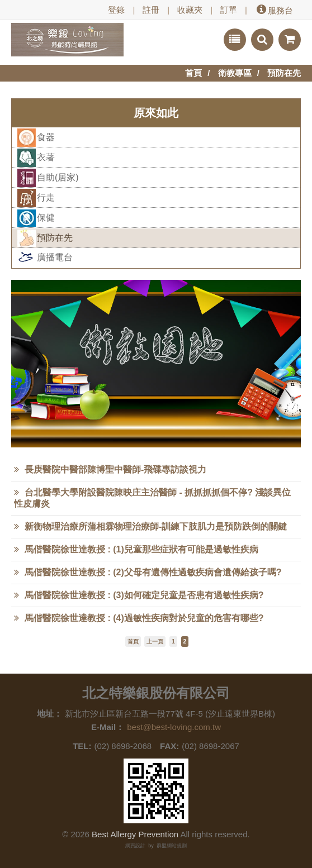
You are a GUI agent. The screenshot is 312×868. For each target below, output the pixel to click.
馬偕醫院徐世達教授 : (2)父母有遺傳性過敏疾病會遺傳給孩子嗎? (148, 572)
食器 (46, 137)
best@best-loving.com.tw (174, 727)
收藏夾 (190, 10)
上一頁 (155, 642)
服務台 (274, 10)
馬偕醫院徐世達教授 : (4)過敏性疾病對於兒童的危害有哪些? (139, 618)
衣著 (46, 157)
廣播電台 (55, 257)
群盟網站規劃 (172, 846)
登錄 (116, 10)
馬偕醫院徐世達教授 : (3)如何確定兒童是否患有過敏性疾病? (139, 595)
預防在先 (55, 238)
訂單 (229, 10)
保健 (46, 218)
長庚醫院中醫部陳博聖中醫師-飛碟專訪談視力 (110, 469)
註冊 (151, 10)
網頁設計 (135, 846)
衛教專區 (235, 73)
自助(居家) (58, 177)
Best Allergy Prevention (135, 834)
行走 (46, 197)
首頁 (193, 73)
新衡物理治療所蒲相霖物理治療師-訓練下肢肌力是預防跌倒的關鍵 (150, 526)
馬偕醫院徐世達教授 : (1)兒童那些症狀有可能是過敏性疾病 (136, 549)
